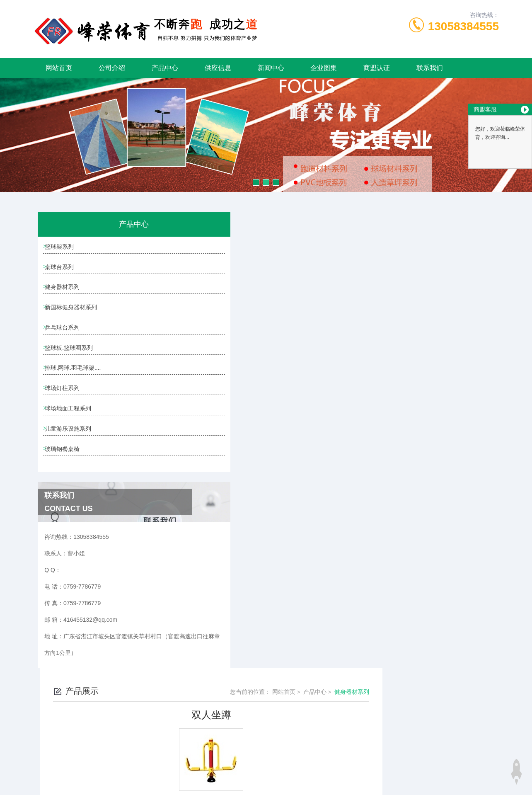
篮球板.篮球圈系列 (72, 366)
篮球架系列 (63, 248)
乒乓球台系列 (65, 343)
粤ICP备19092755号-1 (327, 768)
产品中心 (165, 68)
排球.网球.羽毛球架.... (76, 390)
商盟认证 (377, 68)
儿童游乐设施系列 (71, 461)
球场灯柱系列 (65, 414)
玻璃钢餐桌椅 (65, 485)
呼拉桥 (208, 348)
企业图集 (324, 68)
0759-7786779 (167, 755)
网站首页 (59, 68)
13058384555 (463, 26)
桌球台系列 (63, 272)
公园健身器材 (217, 362)
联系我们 (430, 68)
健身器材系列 (65, 296)
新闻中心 (271, 68)
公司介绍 (112, 68)
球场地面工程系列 (71, 437)
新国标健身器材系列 (74, 319)
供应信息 (218, 68)
